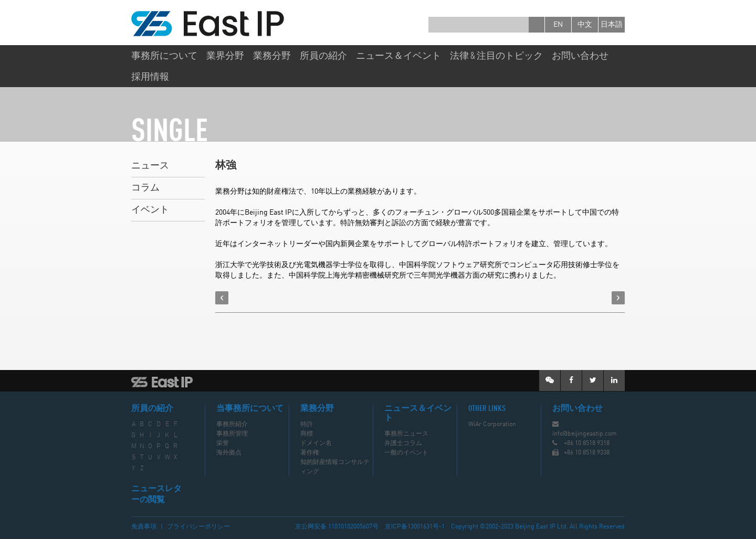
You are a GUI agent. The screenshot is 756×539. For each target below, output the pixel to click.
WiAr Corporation (492, 425)
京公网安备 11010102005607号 (337, 527)
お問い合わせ (580, 56)
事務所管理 (232, 434)
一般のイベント (406, 453)
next (618, 298)
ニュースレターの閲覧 (156, 495)
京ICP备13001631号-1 (415, 527)
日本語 (612, 25)
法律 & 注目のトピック (496, 56)
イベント (150, 210)
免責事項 (144, 527)
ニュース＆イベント (398, 56)
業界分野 (225, 56)
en (558, 25)
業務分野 (272, 56)
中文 (585, 25)
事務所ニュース (406, 434)
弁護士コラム (403, 443)
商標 (307, 434)
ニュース (150, 166)
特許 (307, 425)
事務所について (164, 56)
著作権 (310, 453)
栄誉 (223, 443)
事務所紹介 (232, 425)
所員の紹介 (323, 56)
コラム (145, 188)
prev (222, 298)
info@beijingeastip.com (585, 434)
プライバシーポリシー (198, 527)
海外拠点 (229, 453)
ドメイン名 (316, 443)
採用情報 (150, 77)
